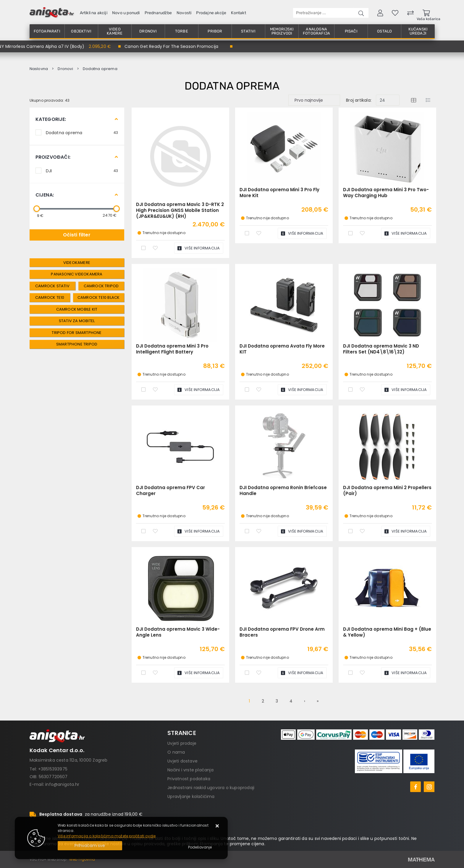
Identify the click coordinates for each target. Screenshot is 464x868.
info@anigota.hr (62, 784)
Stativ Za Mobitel (77, 321)
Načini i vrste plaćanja (190, 770)
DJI (82, 171)
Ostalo (384, 31)
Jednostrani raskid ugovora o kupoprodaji (211, 788)
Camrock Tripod (101, 286)
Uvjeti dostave (182, 761)
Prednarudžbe (158, 13)
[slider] (37, 209)
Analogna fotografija (316, 31)
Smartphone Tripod (77, 344)
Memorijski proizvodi (282, 31)
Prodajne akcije (211, 13)
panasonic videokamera (77, 274)
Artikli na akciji (94, 13)
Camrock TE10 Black (99, 297)
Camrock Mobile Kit (77, 309)
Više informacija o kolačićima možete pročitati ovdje (107, 836)
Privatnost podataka (189, 779)
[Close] (90, 846)
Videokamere (77, 263)
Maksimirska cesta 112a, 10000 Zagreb (69, 760)
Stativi (248, 31)
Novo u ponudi (126, 13)
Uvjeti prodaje (182, 743)
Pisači (351, 31)
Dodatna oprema (82, 132)
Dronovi (148, 31)
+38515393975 (53, 769)
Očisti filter (77, 235)
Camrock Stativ (52, 286)
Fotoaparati (47, 31)
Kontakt (238, 13)
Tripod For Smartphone (77, 333)
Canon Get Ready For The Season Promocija (171, 46)
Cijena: (45, 195)
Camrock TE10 (50, 297)
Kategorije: (51, 119)
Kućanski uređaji (418, 31)
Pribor (215, 31)
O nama (176, 752)
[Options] (200, 847)
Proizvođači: (53, 157)
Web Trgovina (82, 859)
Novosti (184, 13)
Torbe (182, 31)
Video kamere (115, 31)
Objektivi (81, 31)
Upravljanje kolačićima (191, 796)
